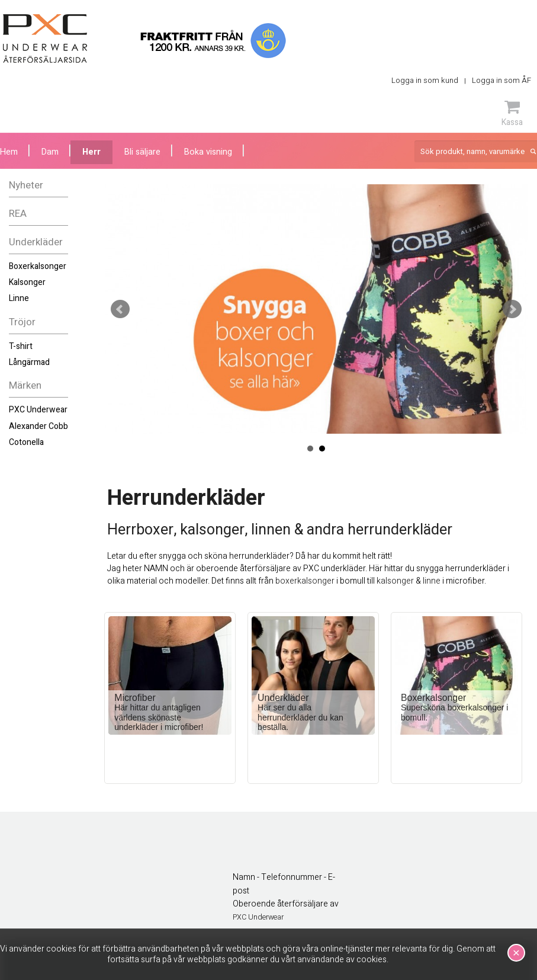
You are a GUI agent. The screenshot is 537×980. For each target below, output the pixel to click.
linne (432, 581)
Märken (25, 385)
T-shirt (21, 346)
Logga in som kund (425, 80)
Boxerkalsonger (38, 266)
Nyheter (26, 185)
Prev (120, 309)
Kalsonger (27, 282)
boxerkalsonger (305, 581)
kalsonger (395, 581)
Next (512, 309)
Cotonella (26, 442)
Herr (91, 152)
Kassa (512, 113)
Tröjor (22, 322)
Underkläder (36, 242)
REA (18, 214)
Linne (19, 298)
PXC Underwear (38, 410)
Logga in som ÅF (501, 80)
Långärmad (29, 362)
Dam (50, 152)
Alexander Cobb (38, 426)
